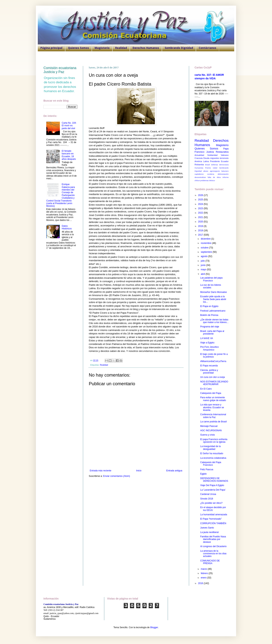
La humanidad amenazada (214, 515)
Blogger (154, 627)
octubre (205, 248)
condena (211, 174)
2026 (201, 195)
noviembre (206, 243)
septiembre (207, 252)
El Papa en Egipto (209, 306)
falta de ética (214, 177)
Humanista (199, 168)
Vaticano (225, 155)
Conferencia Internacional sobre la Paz (213, 416)
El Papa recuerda (209, 366)
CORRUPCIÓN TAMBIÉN (213, 523)
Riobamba (199, 165)
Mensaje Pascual (209, 426)
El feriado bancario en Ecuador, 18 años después (69, 155)
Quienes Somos (78, 48)
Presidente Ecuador (219, 161)
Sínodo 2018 (207, 499)
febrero (205, 573)
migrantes (214, 158)
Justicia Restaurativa (217, 152)
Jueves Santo (207, 528)
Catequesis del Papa (211, 393)
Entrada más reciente (100, 471)
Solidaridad (212, 155)
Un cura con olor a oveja (212, 377)
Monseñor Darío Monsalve (214, 292)
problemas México (208, 180)
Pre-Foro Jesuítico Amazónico (209, 348)
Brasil (208, 165)
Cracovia (199, 158)
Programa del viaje (210, 327)
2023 (201, 208)
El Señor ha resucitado (212, 453)
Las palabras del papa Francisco (211, 279)
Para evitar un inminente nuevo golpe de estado (213, 399)
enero (204, 578)
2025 (201, 200)
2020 (201, 222)
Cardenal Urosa (208, 494)
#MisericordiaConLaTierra (213, 361)
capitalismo (199, 174)
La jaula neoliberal (209, 532)
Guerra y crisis (207, 435)
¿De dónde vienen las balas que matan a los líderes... (214, 321)
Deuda (206, 158)
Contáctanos (207, 48)
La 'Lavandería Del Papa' (213, 490)
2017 (201, 235)
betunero (225, 171)
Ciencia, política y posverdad (209, 371)
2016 (201, 583)
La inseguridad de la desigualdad (210, 448)
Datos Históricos (67, 227)
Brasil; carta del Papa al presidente (212, 332)
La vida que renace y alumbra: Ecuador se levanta (212, 407)
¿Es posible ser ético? (211, 503)
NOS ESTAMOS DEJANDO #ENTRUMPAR (214, 383)
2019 (201, 226)
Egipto (203, 474)
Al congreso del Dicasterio (213, 546)
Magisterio (102, 48)
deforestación (223, 174)
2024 (201, 204)
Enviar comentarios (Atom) (117, 476)
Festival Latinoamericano (213, 311)
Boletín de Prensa (209, 315)
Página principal (51, 48)
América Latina (202, 161)
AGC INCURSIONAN (211, 430)
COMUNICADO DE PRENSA (210, 562)
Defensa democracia (220, 165)
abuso (206, 171)
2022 (201, 213)
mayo (204, 270)
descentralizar (200, 177)
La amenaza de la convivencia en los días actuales (213, 554)
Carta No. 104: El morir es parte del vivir (69, 126)
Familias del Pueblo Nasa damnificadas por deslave (213, 539)
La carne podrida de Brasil (213, 422)
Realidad (121, 48)
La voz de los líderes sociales (211, 286)
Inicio (139, 471)
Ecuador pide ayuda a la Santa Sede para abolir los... (213, 299)
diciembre (206, 239)
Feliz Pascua (207, 469)
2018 (201, 230)
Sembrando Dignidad (179, 48)
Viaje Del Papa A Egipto (212, 485)
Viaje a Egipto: (207, 343)
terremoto (224, 158)
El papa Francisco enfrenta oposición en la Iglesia (214, 441)
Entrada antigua (174, 471)
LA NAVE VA (207, 338)
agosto (204, 256)
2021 (201, 217)
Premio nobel (211, 168)
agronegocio (215, 171)
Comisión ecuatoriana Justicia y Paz (60, 70)
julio (203, 261)
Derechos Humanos (146, 48)
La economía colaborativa (213, 458)
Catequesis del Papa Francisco (211, 464)
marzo (204, 569)
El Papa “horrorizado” (211, 519)
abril (203, 274)
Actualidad (199, 155)
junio (204, 265)
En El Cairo (206, 389)
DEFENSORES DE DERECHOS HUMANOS (214, 480)
